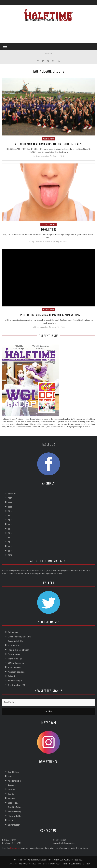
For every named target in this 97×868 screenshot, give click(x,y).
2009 (10, 507)
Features (11, 776)
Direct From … (13, 803)
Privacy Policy (55, 864)
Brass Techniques (14, 667)
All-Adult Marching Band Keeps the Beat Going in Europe (49, 144)
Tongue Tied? (49, 229)
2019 (10, 551)
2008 (10, 502)
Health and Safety (14, 811)
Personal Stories (14, 654)
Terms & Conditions (72, 864)
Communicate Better (16, 641)
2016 (10, 537)
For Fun (10, 820)
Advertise (13, 864)
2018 (10, 546)
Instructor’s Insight (15, 681)
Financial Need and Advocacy (18, 650)
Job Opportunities (28, 864)
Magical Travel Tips (15, 659)
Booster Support (14, 825)
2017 (10, 542)
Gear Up (11, 794)
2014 (10, 529)
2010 (10, 511)
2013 (10, 524)
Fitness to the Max (48, 224)
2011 (9, 516)
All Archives (12, 494)
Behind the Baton (14, 807)
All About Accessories (16, 663)
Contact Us (15, 848)
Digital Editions (13, 772)
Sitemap (86, 864)
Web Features (13, 632)
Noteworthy (12, 785)
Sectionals (12, 789)
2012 (10, 520)
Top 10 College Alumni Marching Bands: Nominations (49, 315)
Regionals (11, 798)
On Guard (11, 676)
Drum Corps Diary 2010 (16, 685)
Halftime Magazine (41, 156)
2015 (10, 533)
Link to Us (42, 864)
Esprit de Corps (14, 645)
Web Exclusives (49, 139)
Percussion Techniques (16, 672)
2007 (10, 498)
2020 (10, 555)
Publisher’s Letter (14, 781)
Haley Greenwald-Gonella (41, 242)
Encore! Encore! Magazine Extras (20, 637)
